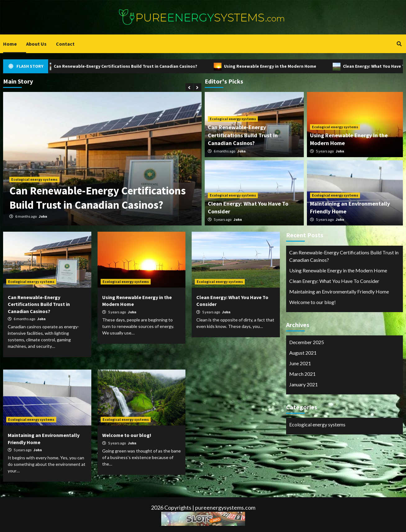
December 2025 (307, 342)
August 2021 (303, 353)
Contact (65, 44)
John (43, 216)
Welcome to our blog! (127, 435)
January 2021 (303, 384)
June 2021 (300, 363)
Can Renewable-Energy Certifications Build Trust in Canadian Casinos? (126, 66)
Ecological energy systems (34, 179)
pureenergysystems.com (225, 507)
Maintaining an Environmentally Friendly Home (339, 291)
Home (10, 44)
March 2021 (302, 374)
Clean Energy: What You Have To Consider (334, 281)
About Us (36, 44)
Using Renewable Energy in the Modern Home (270, 66)
